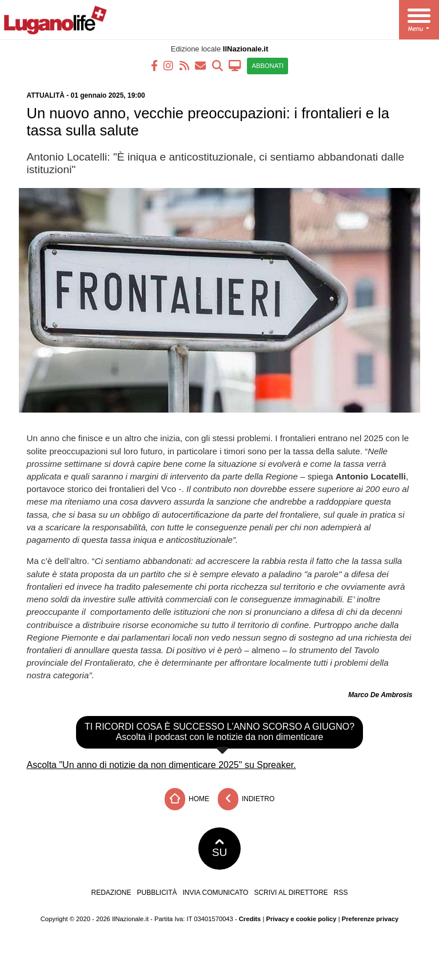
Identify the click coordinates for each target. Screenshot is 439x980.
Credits (250, 919)
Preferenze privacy (370, 919)
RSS (341, 893)
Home (187, 799)
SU (220, 849)
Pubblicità (157, 893)
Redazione (111, 893)
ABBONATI (268, 66)
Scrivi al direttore (291, 893)
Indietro (246, 799)
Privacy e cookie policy (301, 919)
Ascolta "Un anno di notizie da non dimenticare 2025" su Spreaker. (161, 765)
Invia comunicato (216, 893)
